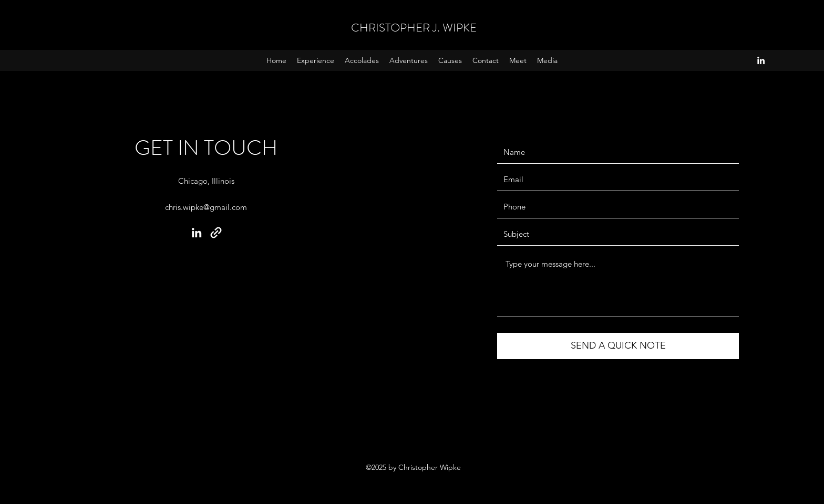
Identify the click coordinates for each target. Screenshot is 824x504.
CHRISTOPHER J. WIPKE (414, 28)
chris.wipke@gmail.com (206, 207)
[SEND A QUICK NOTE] (618, 346)
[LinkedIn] (761, 60)
